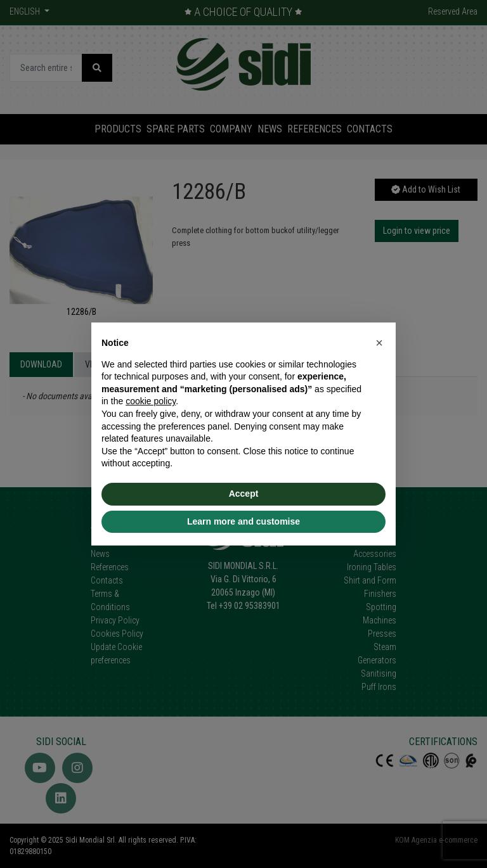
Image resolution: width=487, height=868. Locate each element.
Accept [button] (244, 494)
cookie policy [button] (151, 401)
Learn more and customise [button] (243, 521)
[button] (379, 343)
